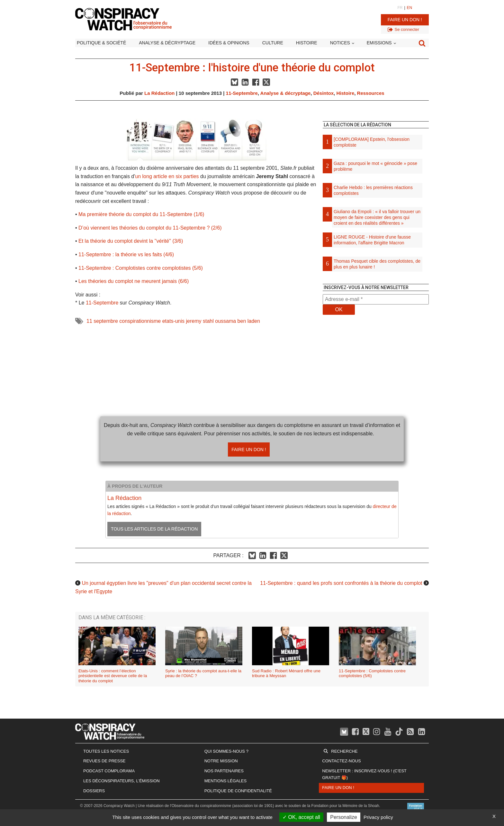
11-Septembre (242, 93)
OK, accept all (301, 817)
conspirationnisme (140, 321)
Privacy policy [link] (378, 817)
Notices (340, 43)
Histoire (307, 43)
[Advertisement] (376, 387)
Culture (273, 43)
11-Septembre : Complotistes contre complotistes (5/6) (141, 268)
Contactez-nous (341, 761)
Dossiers (94, 791)
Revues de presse (104, 761)
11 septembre (102, 321)
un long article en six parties (167, 176)
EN (410, 8)
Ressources (371, 93)
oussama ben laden (238, 321)
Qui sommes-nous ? (226, 751)
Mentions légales (225, 781)
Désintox (324, 93)
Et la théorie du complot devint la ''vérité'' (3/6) (131, 241)
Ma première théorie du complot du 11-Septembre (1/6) (141, 214)
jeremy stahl (200, 321)
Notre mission (221, 761)
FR (400, 8)
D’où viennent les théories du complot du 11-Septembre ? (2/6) (150, 228)
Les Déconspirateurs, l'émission (122, 781)
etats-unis (173, 321)
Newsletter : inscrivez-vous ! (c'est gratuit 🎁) (364, 774)
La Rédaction (159, 93)
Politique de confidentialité (238, 791)
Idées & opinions (229, 43)
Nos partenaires (224, 771)
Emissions (379, 43)
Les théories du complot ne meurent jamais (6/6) (134, 281)
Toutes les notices (106, 751)
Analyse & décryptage (167, 43)
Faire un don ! (405, 20)
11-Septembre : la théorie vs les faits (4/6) (126, 254)
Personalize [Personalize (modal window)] (344, 817)
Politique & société (101, 43)
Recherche (344, 751)
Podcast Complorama (109, 771)
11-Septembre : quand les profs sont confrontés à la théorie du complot (341, 583)
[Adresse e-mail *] (376, 299)
